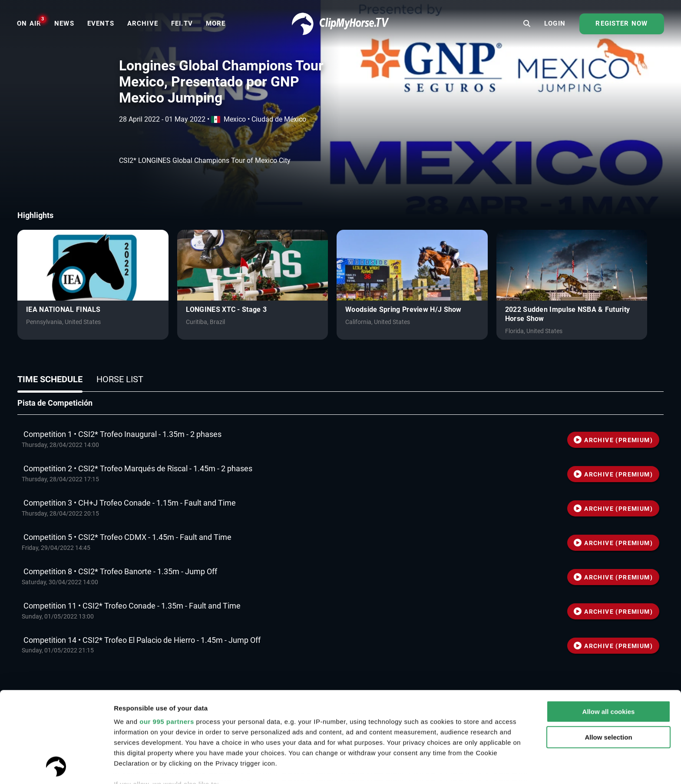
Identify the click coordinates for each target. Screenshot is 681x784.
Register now (621, 23)
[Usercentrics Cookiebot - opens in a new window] (56, 767)
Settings (127, 767)
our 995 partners (167, 637)
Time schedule (50, 379)
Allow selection (608, 652)
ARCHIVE (613, 440)
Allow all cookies (609, 627)
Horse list (120, 379)
